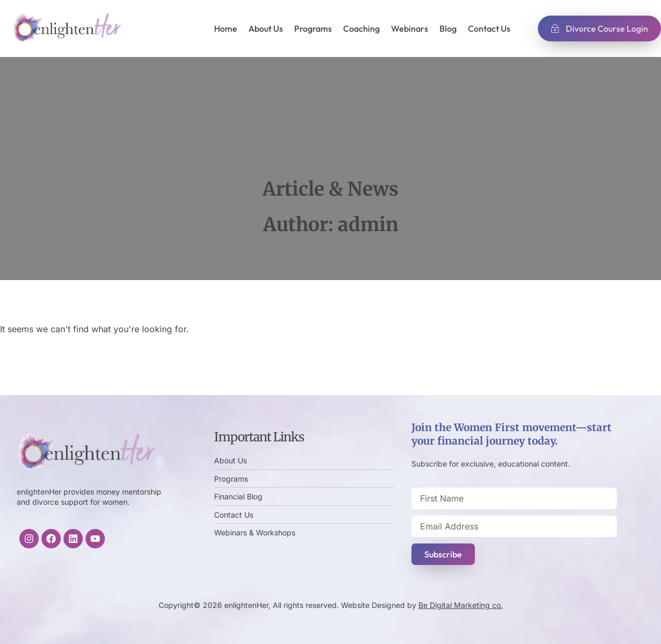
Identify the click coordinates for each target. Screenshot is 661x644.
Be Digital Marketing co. (461, 605)
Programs (313, 28)
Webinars (410, 28)
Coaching (361, 28)
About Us (266, 28)
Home (226, 28)
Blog (448, 28)
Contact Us (489, 28)
